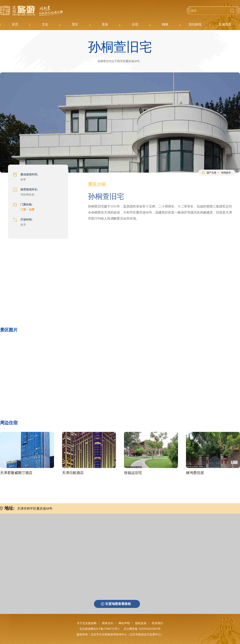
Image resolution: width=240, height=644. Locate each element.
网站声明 (124, 623)
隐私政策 (141, 623)
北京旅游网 (31, 11)
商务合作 (108, 623)
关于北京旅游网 (87, 623)
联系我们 (158, 623)
